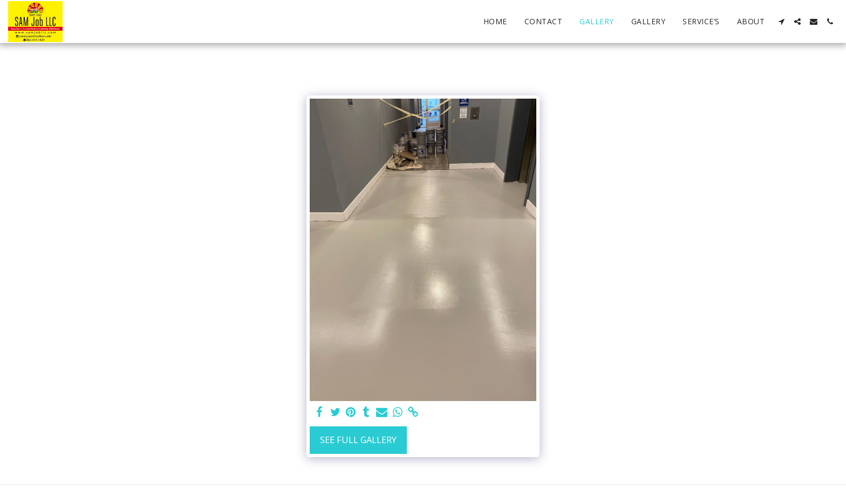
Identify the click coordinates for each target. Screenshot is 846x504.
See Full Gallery (358, 440)
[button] (781, 22)
